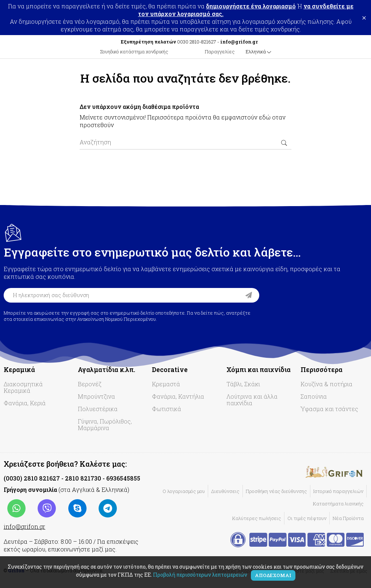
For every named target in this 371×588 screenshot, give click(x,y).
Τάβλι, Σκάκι (243, 384)
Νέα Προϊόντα (348, 518)
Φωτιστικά (167, 409)
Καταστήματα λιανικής (338, 504)
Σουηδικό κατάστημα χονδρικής (134, 52)
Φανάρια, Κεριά (25, 403)
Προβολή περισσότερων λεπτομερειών (200, 575)
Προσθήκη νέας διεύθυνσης (276, 491)
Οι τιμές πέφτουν (307, 518)
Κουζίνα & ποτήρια (326, 384)
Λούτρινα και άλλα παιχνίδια (252, 400)
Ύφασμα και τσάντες (329, 409)
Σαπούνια (314, 396)
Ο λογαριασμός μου (184, 491)
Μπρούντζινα (96, 396)
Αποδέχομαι (273, 575)
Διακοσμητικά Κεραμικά (23, 387)
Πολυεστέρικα (98, 409)
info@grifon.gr (24, 526)
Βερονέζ (90, 384)
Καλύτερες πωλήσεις (257, 518)
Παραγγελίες (220, 52)
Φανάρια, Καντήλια (178, 396)
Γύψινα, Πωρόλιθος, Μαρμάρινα (105, 424)
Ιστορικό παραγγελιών (338, 491)
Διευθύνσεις (225, 491)
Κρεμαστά (166, 384)
